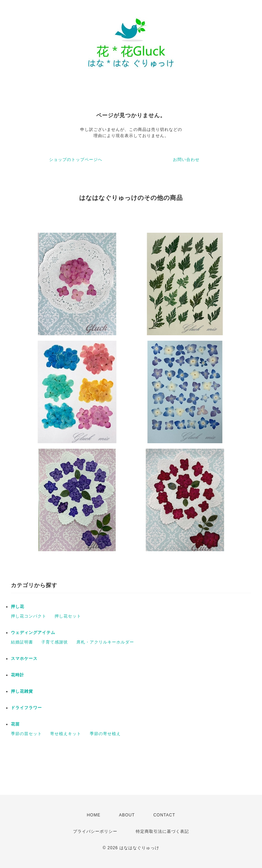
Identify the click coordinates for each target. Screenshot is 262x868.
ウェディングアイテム (33, 633)
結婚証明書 (22, 642)
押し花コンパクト (29, 616)
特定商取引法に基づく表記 (162, 831)
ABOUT (127, 815)
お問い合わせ (186, 160)
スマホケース (24, 659)
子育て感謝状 (55, 642)
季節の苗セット (26, 734)
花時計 (18, 675)
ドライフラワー (26, 708)
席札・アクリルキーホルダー (105, 642)
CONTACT (164, 815)
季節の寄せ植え (105, 734)
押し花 (18, 607)
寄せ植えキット (66, 734)
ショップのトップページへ (76, 160)
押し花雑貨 (22, 691)
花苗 (15, 724)
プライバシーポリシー (95, 831)
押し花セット (68, 616)
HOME (93, 815)
